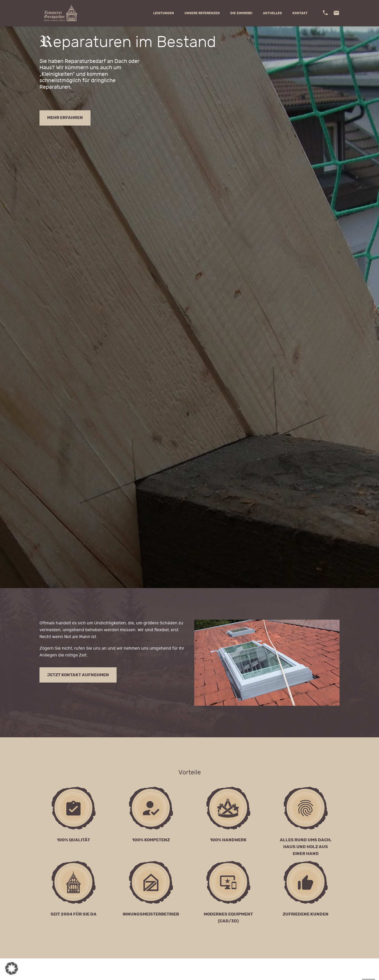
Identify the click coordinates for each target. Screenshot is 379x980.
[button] (12, 968)
